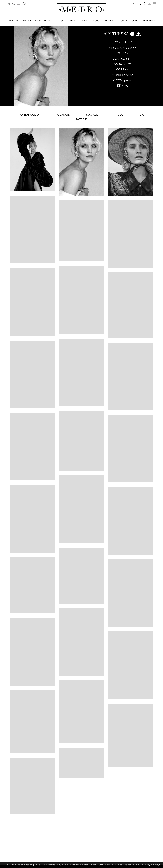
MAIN (73, 21)
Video (119, 115)
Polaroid (63, 115)
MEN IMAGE (149, 21)
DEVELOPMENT (44, 21)
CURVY (97, 21)
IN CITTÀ (122, 21)
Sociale (92, 115)
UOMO (135, 21)
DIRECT (109, 21)
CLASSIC (61, 21)
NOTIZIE (81, 119)
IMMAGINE (13, 21)
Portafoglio (29, 115)
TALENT (84, 21)
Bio (142, 115)
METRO (27, 21)
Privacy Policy (150, 865)
